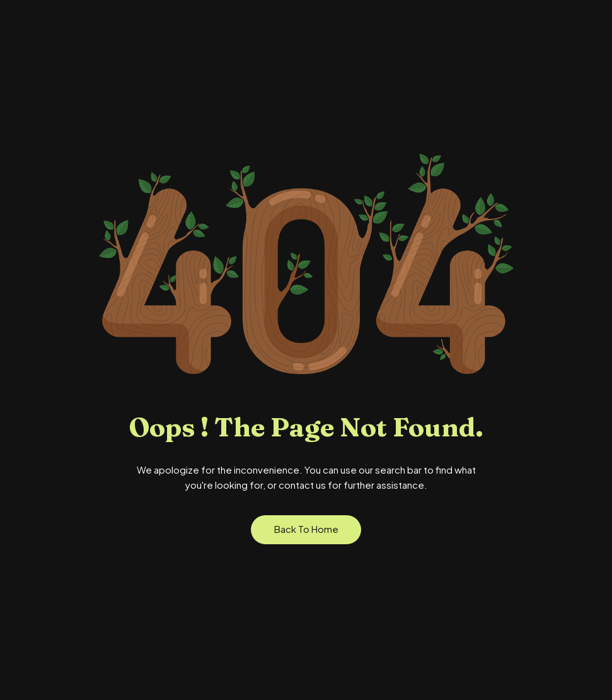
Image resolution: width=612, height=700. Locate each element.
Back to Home (306, 529)
